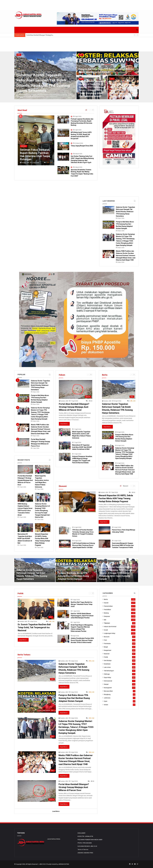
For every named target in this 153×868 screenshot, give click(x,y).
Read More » (64, 424)
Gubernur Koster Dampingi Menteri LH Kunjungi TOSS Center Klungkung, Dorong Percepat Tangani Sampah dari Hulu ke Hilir (42, 511)
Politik (106, 657)
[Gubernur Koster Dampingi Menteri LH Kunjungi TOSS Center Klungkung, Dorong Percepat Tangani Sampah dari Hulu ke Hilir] (43, 497)
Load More (56, 811)
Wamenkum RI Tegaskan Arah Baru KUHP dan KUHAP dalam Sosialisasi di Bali (82, 447)
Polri (105, 640)
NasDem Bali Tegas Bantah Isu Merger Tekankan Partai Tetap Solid (82, 604)
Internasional (108, 681)
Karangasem (108, 688)
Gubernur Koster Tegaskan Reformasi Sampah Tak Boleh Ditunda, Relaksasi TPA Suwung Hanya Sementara (125, 212)
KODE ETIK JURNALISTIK (85, 836)
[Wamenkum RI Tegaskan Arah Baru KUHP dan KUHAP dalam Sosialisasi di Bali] (65, 446)
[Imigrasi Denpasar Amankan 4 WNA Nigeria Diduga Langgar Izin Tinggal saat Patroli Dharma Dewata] (65, 457)
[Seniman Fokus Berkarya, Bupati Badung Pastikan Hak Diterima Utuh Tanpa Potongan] (36, 140)
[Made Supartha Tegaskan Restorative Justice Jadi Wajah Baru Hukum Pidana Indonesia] (65, 432)
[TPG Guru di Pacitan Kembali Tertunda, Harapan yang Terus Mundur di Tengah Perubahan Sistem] (65, 530)
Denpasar (107, 616)
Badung (106, 613)
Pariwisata (107, 643)
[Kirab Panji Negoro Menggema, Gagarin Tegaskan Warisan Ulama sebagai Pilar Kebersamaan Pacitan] (63, 625)
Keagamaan (108, 650)
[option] (76, 75)
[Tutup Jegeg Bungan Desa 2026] (63, 146)
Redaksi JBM (25, 163)
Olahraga (107, 674)
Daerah (106, 603)
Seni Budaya (108, 660)
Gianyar (106, 684)
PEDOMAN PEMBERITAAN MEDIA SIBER (90, 840)
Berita (106, 599)
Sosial (106, 630)
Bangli (106, 647)
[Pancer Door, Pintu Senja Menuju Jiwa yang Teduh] (105, 530)
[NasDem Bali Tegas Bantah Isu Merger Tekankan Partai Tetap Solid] (63, 603)
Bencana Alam (108, 691)
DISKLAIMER (81, 833)
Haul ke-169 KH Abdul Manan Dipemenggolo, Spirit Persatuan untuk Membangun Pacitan (82, 616)
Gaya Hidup (107, 677)
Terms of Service (83, 849)
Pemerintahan (108, 606)
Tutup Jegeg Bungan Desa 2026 (82, 146)
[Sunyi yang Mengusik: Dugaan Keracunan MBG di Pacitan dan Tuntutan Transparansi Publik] (105, 544)
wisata (106, 705)
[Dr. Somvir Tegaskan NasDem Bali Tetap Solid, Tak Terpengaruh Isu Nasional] (36, 609)
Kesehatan (107, 664)
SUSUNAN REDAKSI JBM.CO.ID (87, 846)
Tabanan (107, 623)
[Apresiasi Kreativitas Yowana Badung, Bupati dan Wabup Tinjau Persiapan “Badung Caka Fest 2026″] (63, 170)
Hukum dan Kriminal (110, 626)
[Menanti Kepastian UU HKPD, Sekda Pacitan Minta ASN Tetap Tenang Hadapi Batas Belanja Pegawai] (77, 502)
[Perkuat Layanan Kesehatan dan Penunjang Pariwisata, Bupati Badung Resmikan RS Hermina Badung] (63, 119)
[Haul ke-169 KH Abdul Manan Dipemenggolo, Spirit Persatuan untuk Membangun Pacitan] (63, 614)
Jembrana (107, 698)
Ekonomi (126, 486)
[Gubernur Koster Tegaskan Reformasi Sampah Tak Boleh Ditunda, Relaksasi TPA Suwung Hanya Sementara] (108, 210)
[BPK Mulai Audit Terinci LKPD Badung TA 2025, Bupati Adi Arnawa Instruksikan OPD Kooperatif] (63, 133)
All (86, 110)
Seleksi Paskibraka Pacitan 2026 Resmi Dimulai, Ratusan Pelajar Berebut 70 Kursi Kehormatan (82, 640)
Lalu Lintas (107, 667)
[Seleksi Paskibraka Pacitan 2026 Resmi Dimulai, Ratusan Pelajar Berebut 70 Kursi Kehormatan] (63, 639)
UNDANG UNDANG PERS (85, 853)
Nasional (107, 654)
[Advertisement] (76, 5)
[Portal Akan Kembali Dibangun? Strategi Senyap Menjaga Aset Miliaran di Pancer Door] (76, 389)
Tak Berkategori (109, 671)
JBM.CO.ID (42, 864)
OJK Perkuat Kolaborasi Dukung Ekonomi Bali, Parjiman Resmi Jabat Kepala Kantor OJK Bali (84, 545)
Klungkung (107, 694)
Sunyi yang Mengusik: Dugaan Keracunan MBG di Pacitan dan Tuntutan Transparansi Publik (123, 545)
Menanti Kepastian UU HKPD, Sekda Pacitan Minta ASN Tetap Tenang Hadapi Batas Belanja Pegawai (116, 498)
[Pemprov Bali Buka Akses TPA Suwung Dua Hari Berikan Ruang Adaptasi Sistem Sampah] (108, 63)
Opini (106, 701)
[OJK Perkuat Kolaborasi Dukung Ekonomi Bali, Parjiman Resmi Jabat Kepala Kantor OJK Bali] (65, 544)
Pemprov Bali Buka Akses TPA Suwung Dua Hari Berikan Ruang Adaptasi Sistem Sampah (73, 576)
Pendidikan (107, 610)
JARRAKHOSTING (64, 864)
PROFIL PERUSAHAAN (85, 843)
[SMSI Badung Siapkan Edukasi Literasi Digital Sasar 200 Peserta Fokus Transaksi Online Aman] (25, 497)
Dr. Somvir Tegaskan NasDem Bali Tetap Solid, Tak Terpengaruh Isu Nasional (34, 627)
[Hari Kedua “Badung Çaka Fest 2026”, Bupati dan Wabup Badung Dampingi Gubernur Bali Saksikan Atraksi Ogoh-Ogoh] (63, 157)
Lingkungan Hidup (110, 633)
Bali (19, 55)
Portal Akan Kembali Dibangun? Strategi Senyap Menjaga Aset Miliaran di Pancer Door (74, 407)
